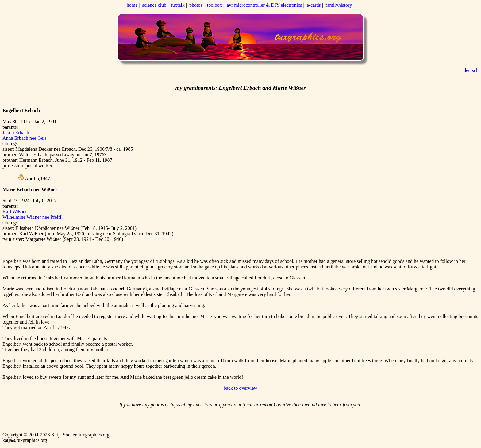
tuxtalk (178, 5)
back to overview (240, 388)
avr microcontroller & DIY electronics (264, 5)
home (132, 5)
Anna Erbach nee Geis (25, 138)
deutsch (471, 70)
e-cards (314, 5)
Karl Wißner (15, 212)
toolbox (215, 5)
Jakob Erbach (16, 133)
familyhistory (339, 5)
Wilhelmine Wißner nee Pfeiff (32, 217)
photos (196, 5)
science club (154, 5)
